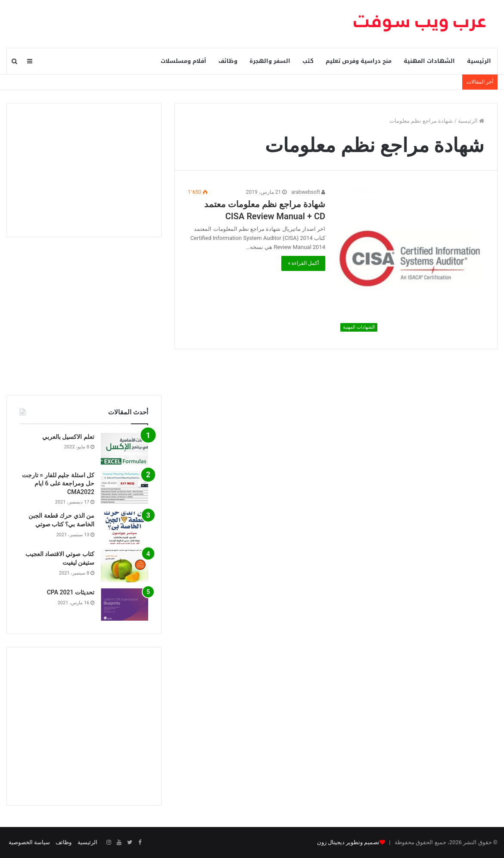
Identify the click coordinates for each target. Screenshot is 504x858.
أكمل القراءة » (303, 263)
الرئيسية (479, 61)
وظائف (228, 61)
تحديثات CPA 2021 (71, 592)
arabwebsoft (308, 192)
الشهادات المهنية (429, 61)
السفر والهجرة (270, 61)
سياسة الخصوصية (29, 842)
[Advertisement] (84, 170)
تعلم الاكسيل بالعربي (68, 437)
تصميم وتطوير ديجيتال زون (348, 842)
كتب (308, 61)
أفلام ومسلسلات (184, 61)
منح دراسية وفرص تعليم (359, 61)
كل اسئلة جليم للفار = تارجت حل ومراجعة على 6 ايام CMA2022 (58, 483)
